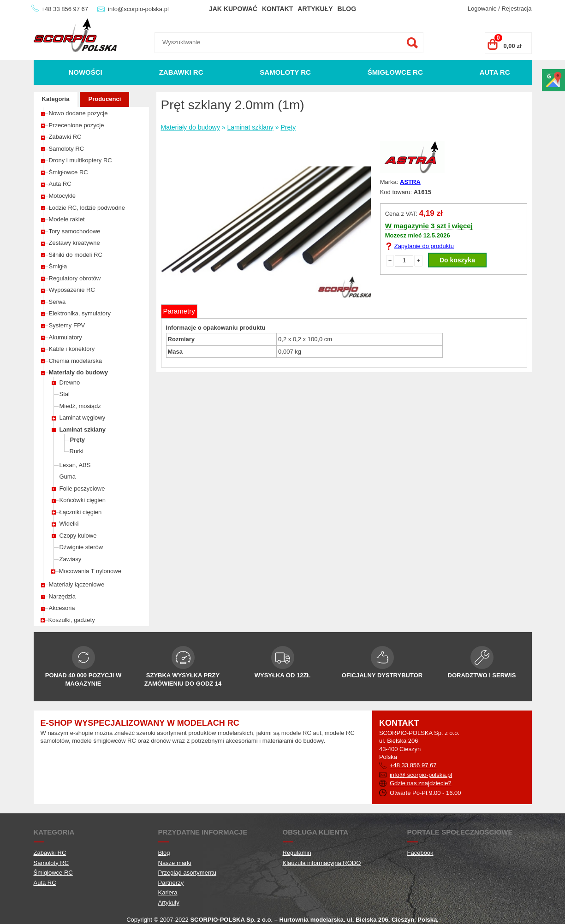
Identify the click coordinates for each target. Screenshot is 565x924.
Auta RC (495, 72)
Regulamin (297, 853)
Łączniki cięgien (81, 512)
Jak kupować (233, 9)
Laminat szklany (83, 429)
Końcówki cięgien (83, 500)
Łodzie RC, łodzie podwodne (87, 208)
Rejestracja (516, 9)
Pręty (78, 440)
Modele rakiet (67, 219)
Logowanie (482, 9)
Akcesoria (62, 608)
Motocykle (62, 196)
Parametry (179, 311)
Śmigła (58, 266)
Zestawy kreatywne (74, 243)
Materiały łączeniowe (77, 584)
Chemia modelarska (76, 361)
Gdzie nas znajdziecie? (421, 783)
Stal (65, 394)
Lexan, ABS (75, 465)
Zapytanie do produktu (424, 246)
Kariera (168, 892)
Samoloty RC (285, 72)
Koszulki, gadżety (72, 620)
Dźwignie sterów (81, 547)
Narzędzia (62, 596)
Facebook (420, 853)
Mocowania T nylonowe (90, 571)
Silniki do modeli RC (76, 255)
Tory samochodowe (75, 231)
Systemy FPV (67, 325)
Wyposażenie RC (72, 290)
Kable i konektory (72, 349)
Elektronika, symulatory (80, 313)
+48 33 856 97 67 (65, 9)
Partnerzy (171, 883)
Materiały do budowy (79, 372)
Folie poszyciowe (82, 489)
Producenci (104, 99)
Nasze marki (175, 863)
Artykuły (315, 9)
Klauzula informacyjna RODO (322, 863)
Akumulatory (65, 337)
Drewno (70, 382)
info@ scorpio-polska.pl (421, 775)
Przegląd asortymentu (187, 873)
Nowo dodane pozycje (78, 113)
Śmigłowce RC (395, 72)
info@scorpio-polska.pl (138, 9)
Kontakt (277, 9)
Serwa (57, 302)
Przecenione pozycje (77, 125)
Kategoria (56, 99)
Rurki (77, 451)
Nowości (85, 72)
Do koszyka (457, 260)
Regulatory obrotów (75, 278)
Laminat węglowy (83, 418)
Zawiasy (71, 559)
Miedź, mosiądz (80, 406)
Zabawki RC (181, 72)
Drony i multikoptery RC (80, 160)
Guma (68, 477)
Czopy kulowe (78, 536)
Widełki (69, 524)
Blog (347, 9)
